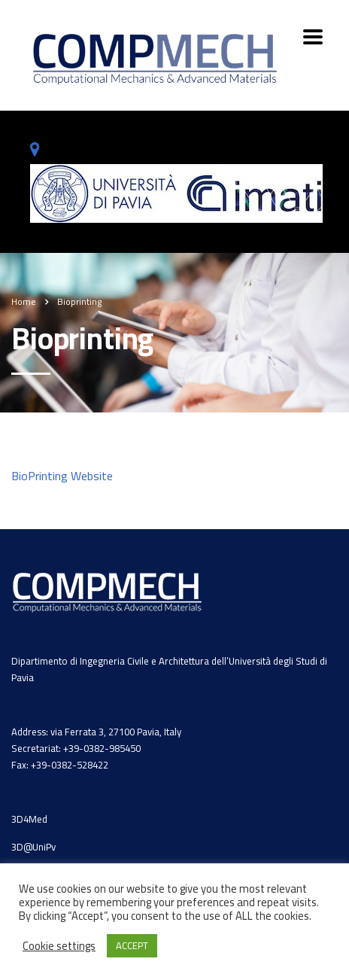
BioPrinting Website (62, 476)
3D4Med (29, 819)
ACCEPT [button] (132, 945)
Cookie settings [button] (59, 946)
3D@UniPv (33, 847)
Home (24, 301)
